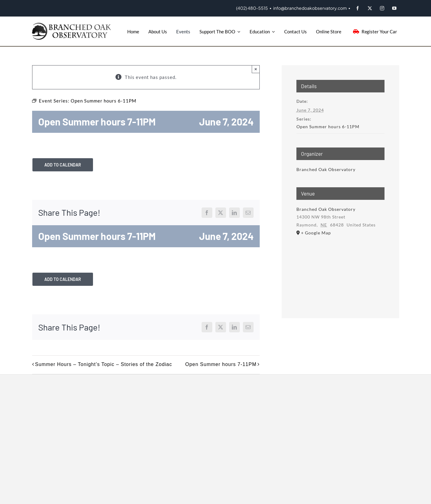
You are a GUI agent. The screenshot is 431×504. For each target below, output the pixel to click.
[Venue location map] (340, 269)
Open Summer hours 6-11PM (328, 127)
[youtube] (395, 8)
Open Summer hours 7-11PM (221, 364)
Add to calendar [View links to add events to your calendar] (63, 165)
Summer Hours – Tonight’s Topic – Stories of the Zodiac (104, 364)
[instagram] (382, 8)
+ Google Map (316, 233)
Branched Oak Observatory (326, 169)
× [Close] (256, 69)
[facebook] (358, 8)
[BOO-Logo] (72, 25)
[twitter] (370, 8)
